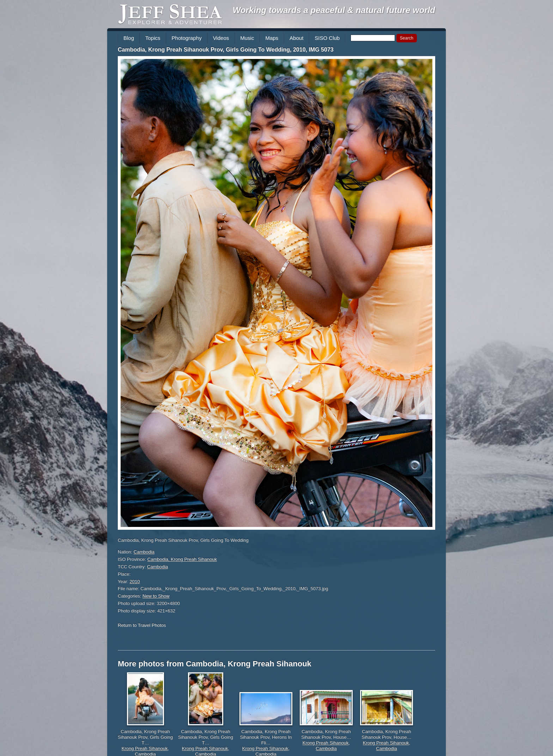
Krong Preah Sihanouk (145, 748)
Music (247, 38)
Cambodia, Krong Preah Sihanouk (182, 559)
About (296, 38)
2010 (135, 581)
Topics (153, 38)
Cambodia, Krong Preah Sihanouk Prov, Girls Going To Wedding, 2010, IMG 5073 (226, 50)
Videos (221, 38)
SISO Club (327, 38)
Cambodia (144, 552)
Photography (187, 38)
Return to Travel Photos (142, 625)
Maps (272, 38)
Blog (129, 38)
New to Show (156, 596)
